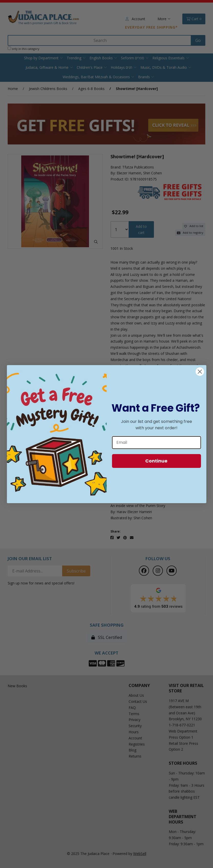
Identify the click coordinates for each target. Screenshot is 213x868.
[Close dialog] (200, 372)
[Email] (156, 443)
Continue (156, 461)
